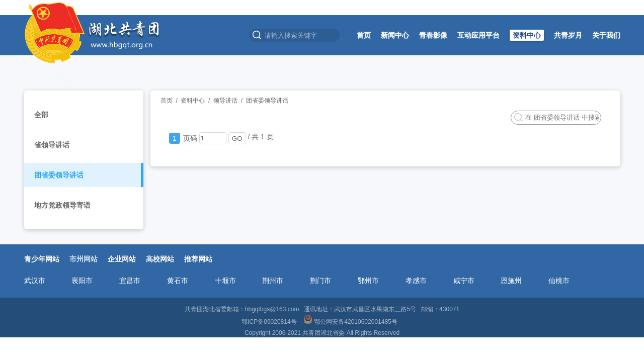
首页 (364, 35)
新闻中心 (395, 35)
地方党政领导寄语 (62, 205)
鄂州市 (368, 281)
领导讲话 (225, 101)
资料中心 (527, 35)
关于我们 (606, 35)
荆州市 (273, 281)
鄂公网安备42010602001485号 (351, 322)
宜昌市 (130, 281)
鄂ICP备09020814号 (270, 322)
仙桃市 (559, 281)
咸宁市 (464, 281)
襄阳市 (82, 281)
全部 (41, 115)
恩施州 (511, 281)
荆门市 (320, 281)
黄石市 (178, 281)
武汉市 (35, 281)
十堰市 (225, 281)
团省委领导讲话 (59, 175)
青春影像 (433, 35)
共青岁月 (568, 35)
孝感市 (416, 281)
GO (237, 139)
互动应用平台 (478, 35)
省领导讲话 (52, 145)
